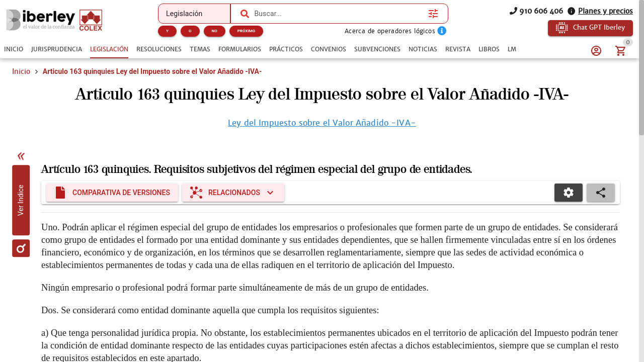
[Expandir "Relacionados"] (233, 193)
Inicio (21, 71)
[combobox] (339, 14)
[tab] (14, 49)
